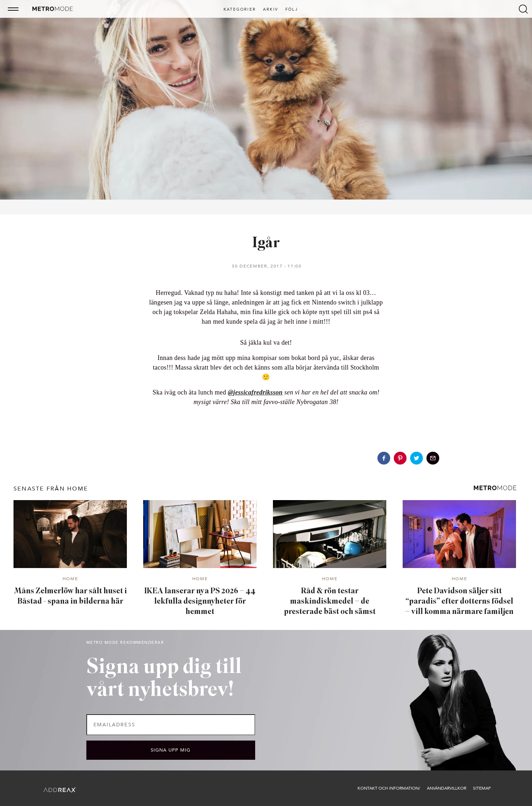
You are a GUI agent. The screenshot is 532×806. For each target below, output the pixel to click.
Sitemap (482, 788)
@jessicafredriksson (255, 392)
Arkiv (271, 10)
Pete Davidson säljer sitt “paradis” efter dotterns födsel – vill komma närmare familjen (459, 601)
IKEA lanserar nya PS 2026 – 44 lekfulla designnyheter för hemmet (200, 601)
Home (70, 579)
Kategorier (240, 10)
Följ (292, 10)
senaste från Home (51, 489)
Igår (266, 243)
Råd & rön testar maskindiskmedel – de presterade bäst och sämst (330, 601)
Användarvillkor (447, 788)
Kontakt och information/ (389, 788)
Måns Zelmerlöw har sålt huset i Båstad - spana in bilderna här (70, 596)
